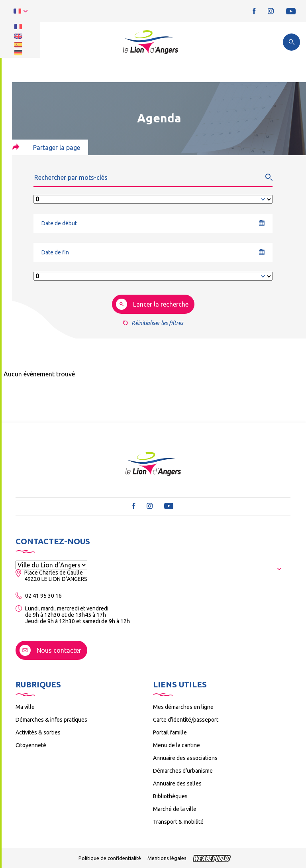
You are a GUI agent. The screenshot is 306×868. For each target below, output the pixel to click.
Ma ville (25, 707)
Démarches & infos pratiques (51, 720)
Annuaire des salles (177, 783)
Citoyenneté (31, 745)
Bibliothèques (170, 796)
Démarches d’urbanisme (183, 771)
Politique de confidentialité (110, 858)
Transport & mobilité (178, 822)
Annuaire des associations (185, 758)
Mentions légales (167, 858)
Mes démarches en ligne (183, 707)
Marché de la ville (175, 809)
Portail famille (170, 732)
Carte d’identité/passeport (186, 720)
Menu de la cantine (177, 745)
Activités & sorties (38, 732)
